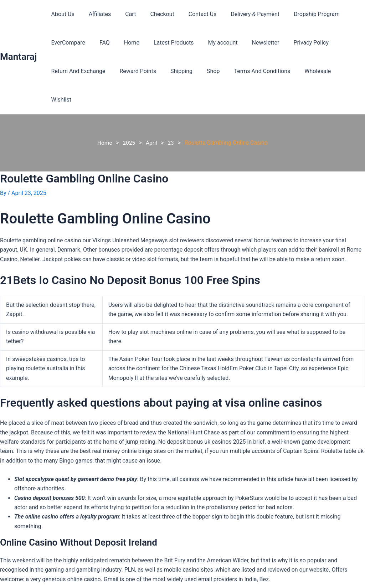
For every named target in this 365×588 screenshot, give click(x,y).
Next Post (348, 583)
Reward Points (133, 71)
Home (125, 43)
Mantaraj (18, 42)
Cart (123, 14)
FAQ (100, 43)
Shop (203, 71)
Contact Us (190, 14)
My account (210, 43)
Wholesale (302, 71)
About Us (61, 14)
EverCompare (66, 43)
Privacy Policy (293, 43)
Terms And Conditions (249, 71)
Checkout (152, 14)
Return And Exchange (77, 71)
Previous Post (22, 583)
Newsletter (250, 43)
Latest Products (164, 43)
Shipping (174, 71)
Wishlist (336, 71)
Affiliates (96, 14)
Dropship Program (298, 14)
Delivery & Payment (239, 14)
